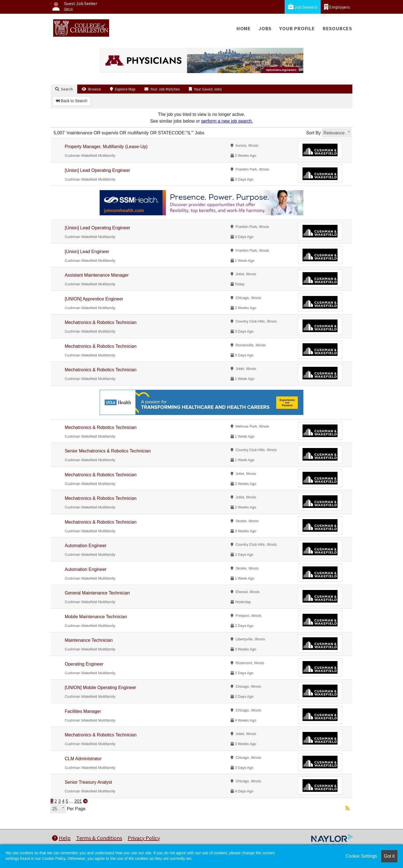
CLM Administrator (83, 759)
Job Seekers (303, 7)
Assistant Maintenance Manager (97, 275)
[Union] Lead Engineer (87, 252)
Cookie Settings (361, 856)
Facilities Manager (83, 711)
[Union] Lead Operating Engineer (97, 170)
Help (61, 838)
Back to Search (72, 101)
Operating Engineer (84, 664)
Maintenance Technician (89, 640)
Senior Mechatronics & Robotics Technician (108, 451)
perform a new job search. (227, 121)
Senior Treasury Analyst (88, 782)
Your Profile (297, 28)
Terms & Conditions (99, 838)
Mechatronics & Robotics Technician (101, 322)
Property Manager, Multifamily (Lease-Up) (106, 147)
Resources (337, 28)
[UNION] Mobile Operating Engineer (100, 688)
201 (78, 801)
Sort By (313, 133)
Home (244, 28)
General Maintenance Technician (97, 593)
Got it (389, 856)
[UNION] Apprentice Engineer (94, 299)
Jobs (265, 28)
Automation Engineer (85, 546)
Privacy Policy (144, 838)
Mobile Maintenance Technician (96, 617)
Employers (337, 7)
